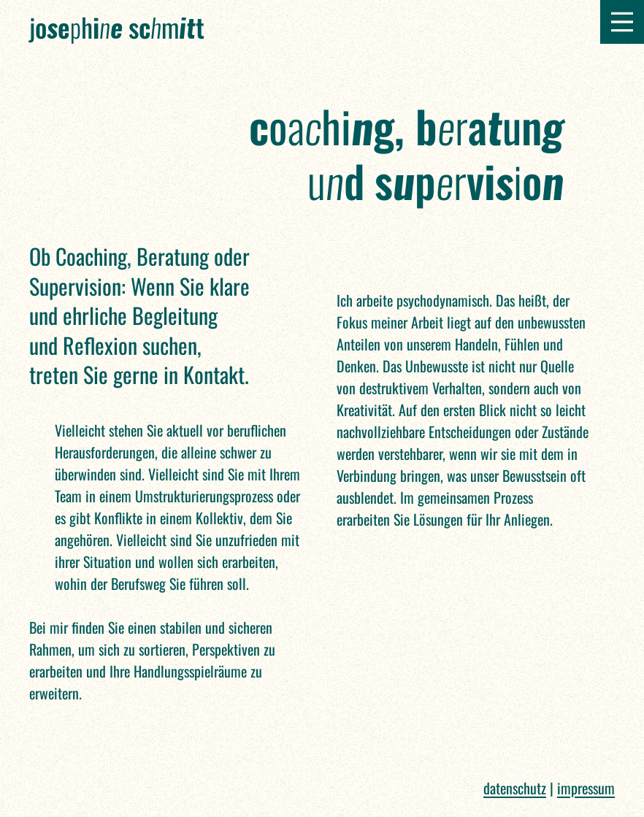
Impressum (586, 788)
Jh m (117, 27)
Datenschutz (515, 788)
